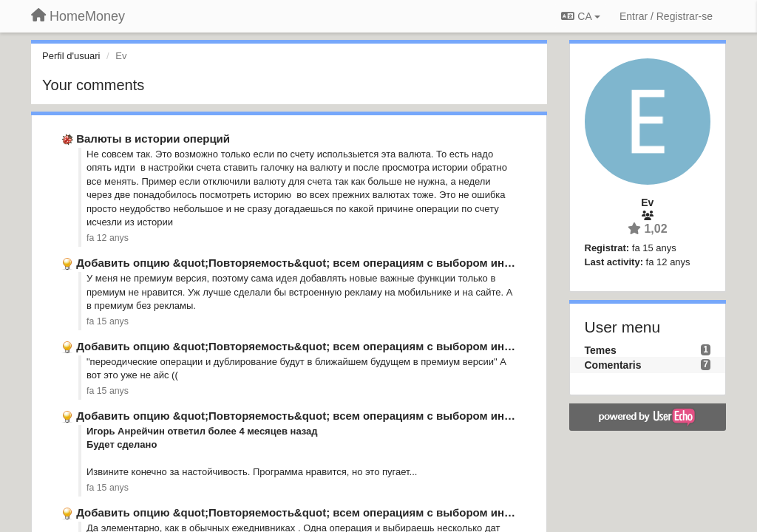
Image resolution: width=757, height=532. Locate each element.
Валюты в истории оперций (153, 139)
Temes (601, 350)
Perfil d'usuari (71, 56)
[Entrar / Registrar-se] (666, 16)
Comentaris (613, 365)
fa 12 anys (108, 238)
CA (580, 16)
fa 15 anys (108, 321)
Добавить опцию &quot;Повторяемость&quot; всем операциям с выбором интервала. (314, 263)
